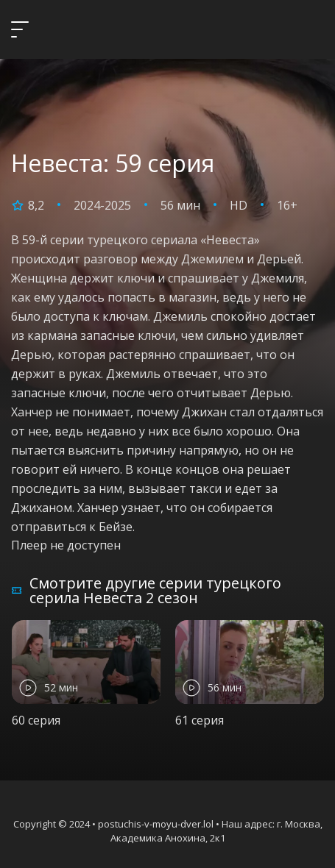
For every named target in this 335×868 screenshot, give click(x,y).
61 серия (200, 720)
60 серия (36, 720)
